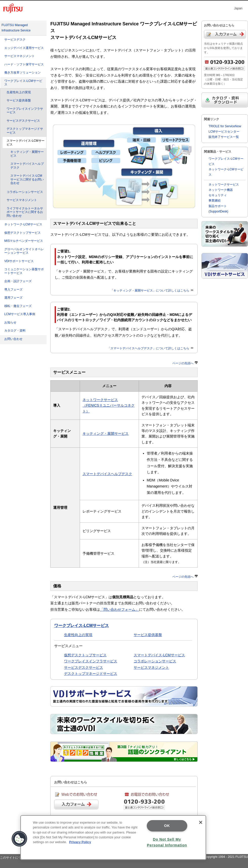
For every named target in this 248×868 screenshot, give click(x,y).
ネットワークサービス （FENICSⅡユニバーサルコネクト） (108, 405)
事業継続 (215, 201)
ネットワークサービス (224, 185)
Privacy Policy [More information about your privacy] (80, 842)
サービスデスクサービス (23, 121)
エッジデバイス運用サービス (24, 48)
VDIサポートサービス (19, 261)
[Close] (201, 822)
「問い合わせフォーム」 (119, 609)
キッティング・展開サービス (27, 154)
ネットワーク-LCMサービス (23, 224)
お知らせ (10, 322)
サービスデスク (15, 40)
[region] (113, 837)
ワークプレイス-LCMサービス (23, 83)
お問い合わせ (13, 339)
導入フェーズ (13, 290)
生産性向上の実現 (19, 92)
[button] (19, 839)
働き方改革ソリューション (23, 73)
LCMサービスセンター (224, 132)
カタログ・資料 (15, 331)
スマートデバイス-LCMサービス (159, 655)
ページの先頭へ (185, 363)
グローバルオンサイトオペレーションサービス (24, 251)
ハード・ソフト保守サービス (24, 64)
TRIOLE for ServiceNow (225, 126)
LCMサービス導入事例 (20, 314)
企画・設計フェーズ (18, 281)
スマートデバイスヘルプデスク (27, 166)
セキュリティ (218, 195)
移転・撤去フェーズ (18, 306)
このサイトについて (14, 858)
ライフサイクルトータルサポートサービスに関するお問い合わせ (25, 212)
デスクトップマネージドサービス (25, 131)
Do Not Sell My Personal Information (167, 842)
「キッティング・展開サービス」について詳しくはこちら (152, 291)
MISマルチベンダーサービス (24, 241)
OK (167, 826)
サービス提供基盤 (19, 100)
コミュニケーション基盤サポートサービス (24, 271)
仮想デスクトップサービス (23, 233)
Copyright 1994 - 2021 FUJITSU (226, 857)
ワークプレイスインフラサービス (25, 111)
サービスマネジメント (19, 56)
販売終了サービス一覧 (224, 137)
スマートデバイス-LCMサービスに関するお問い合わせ (27, 179)
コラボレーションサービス (25, 192)
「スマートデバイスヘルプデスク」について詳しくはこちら (150, 348)
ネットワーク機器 (221, 190)
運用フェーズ (13, 298)
